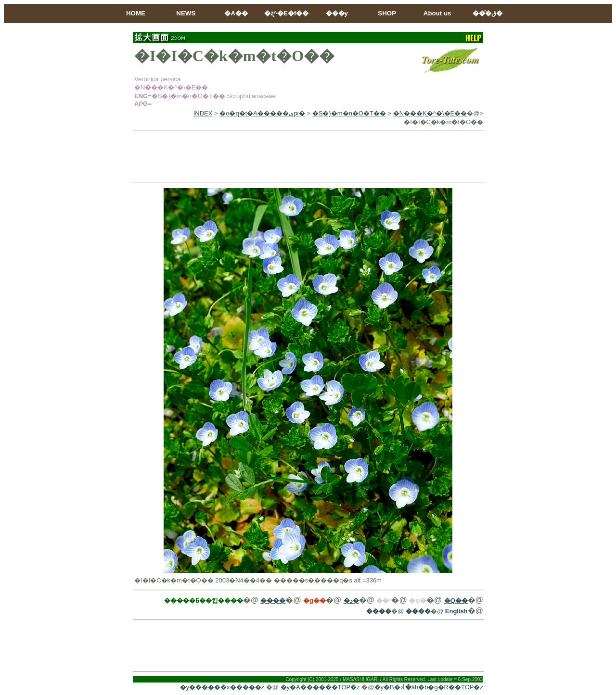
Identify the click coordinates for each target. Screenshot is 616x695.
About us (437, 13)
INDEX (203, 113)
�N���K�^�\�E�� (430, 113)
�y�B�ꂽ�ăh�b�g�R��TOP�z (429, 687)
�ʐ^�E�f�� (286, 13)
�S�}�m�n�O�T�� (349, 113)
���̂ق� (488, 13)
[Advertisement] (308, 156)
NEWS (186, 13)
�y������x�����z (222, 687)
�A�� (236, 13)
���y (337, 13)
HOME (136, 13)
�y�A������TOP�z (319, 687)
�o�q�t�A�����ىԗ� (262, 113)
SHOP (387, 13)
